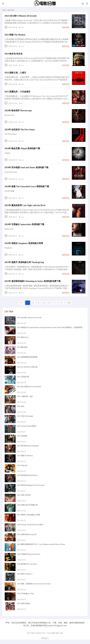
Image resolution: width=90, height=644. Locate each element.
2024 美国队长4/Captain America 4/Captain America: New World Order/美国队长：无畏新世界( (50, 332)
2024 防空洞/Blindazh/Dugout (27, 480)
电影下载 (59, 637)
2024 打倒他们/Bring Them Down (29, 559)
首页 (4, 10)
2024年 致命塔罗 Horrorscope (18, 112)
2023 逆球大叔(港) (24, 608)
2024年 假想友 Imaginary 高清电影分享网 (24, 247)
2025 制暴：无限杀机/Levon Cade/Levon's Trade (34, 588)
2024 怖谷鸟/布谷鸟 (14, 54)
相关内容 (11, 10)
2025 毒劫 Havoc (23, 342)
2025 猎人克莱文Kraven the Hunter (29, 391)
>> (62, 307)
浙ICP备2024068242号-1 (37, 637)
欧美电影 (66, 66)
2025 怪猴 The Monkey (15, 35)
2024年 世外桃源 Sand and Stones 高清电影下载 (27, 170)
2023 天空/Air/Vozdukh (25, 421)
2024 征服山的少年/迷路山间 (27, 509)
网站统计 (45, 643)
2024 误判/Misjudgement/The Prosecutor (31, 490)
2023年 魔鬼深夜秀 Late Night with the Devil (25, 208)
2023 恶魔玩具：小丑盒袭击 (18, 93)
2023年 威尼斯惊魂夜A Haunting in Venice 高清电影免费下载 (33, 285)
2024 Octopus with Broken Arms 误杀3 (30, 529)
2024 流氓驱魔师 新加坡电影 (27, 361)
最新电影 (66, 28)
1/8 (69, 307)
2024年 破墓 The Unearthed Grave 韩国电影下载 (27, 189)
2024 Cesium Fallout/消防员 (27, 430)
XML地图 (51, 637)
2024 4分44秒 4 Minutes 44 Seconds (21, 16)
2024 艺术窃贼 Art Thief (25, 598)
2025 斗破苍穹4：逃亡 (25, 401)
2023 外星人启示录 (24, 499)
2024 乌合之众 (22, 470)
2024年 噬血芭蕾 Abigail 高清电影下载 (22, 151)
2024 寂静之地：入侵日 (16, 74)
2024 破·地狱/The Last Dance (27, 568)
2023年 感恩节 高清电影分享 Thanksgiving (24, 266)
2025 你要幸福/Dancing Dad (27, 539)
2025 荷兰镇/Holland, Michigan (28, 450)
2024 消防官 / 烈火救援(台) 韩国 (29, 519)
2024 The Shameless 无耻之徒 (27, 371)
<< (21, 307)
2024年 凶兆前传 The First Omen (20, 131)
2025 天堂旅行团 (23, 381)
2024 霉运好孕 (22, 352)
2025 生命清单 (22, 440)
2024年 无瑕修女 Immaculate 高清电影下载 (25, 228)
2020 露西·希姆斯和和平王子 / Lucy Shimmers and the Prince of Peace (41, 549)
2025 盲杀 (21, 411)
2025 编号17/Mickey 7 (25, 578)
